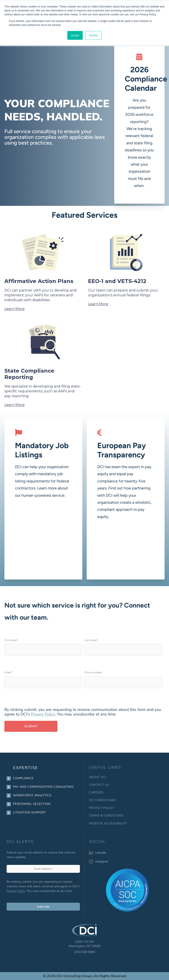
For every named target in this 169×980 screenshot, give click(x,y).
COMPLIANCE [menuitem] (23, 778)
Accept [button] (75, 35)
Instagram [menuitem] (102, 862)
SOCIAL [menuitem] (97, 842)
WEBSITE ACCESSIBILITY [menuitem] (108, 824)
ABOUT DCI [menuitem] (98, 777)
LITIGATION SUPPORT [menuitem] (30, 813)
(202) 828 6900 (84, 952)
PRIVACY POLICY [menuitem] (102, 808)
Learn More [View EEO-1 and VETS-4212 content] (98, 304)
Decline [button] (94, 35)
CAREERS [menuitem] (96, 793)
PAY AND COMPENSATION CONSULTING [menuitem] (43, 787)
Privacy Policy (43, 714)
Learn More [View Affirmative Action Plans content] (15, 309)
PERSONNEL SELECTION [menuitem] (32, 804)
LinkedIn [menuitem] (101, 853)
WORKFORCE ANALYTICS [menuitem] (32, 795)
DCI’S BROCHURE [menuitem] (102, 800)
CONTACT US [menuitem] (99, 785)
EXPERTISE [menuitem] (26, 768)
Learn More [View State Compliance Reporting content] (15, 405)
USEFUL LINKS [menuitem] (105, 767)
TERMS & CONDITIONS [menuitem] (106, 816)
